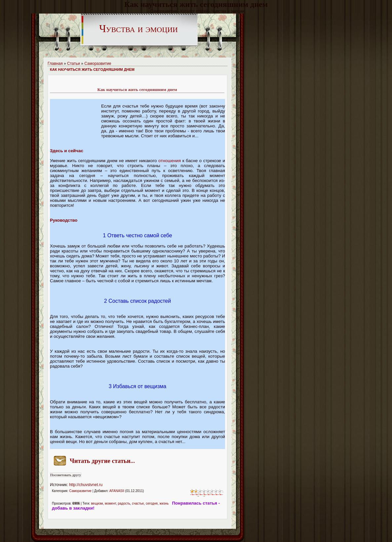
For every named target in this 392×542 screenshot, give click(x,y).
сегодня (152, 503)
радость (124, 503)
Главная (55, 64)
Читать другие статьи (100, 461)
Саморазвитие (98, 64)
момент (110, 503)
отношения (170, 161)
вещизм (97, 503)
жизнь (164, 503)
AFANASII (117, 491)
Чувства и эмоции (138, 28)
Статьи (74, 64)
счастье (138, 503)
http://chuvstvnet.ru (86, 485)
